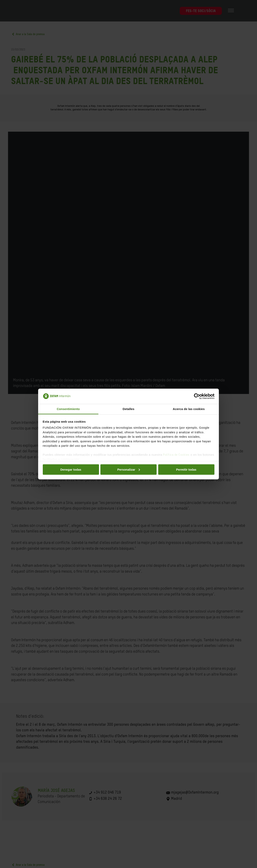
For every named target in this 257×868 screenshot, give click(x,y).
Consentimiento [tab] (68, 409)
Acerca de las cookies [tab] (189, 409)
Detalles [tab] (128, 409)
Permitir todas (186, 469)
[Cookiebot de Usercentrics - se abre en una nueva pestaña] (197, 396)
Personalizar (129, 469)
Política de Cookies (176, 455)
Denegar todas (71, 469)
